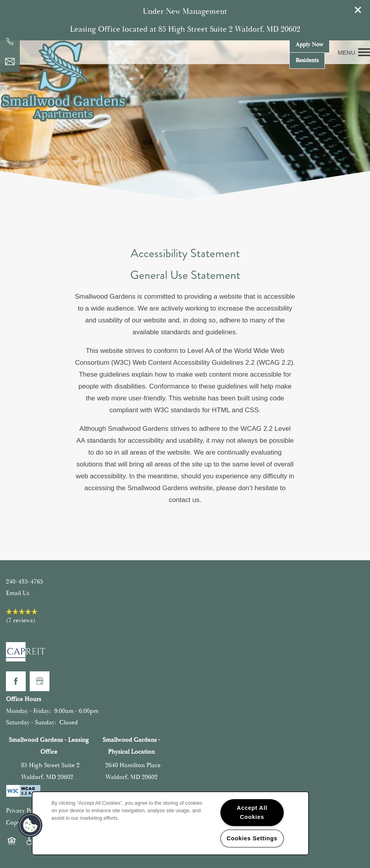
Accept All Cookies (252, 812)
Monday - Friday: (28, 711)
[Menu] (354, 52)
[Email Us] (10, 62)
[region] (170, 823)
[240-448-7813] (10, 42)
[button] (358, 10)
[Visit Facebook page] (16, 681)
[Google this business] (40, 681)
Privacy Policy (24, 811)
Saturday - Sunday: (31, 722)
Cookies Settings (252, 838)
